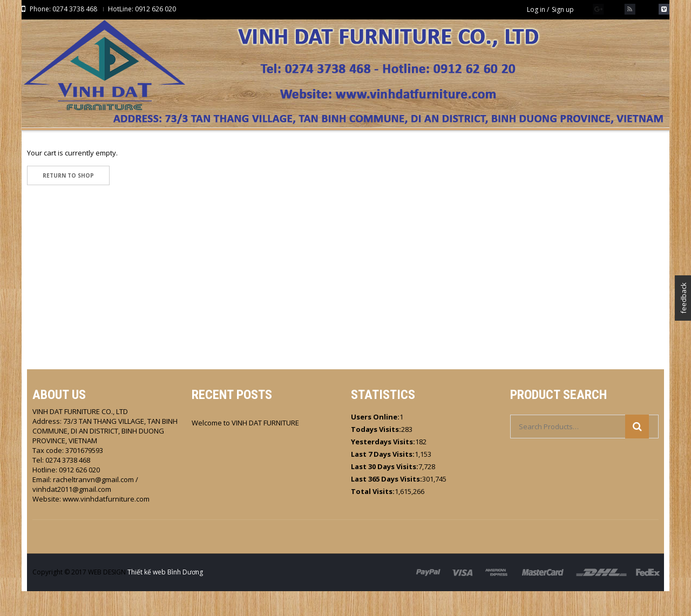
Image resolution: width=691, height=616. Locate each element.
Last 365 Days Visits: (387, 504)
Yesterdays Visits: (383, 466)
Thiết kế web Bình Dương (165, 597)
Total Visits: (373, 516)
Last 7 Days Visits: (383, 479)
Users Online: (375, 442)
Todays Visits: (376, 454)
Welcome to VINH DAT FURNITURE (245, 448)
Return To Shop (68, 200)
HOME (332, 160)
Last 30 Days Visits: (385, 491)
